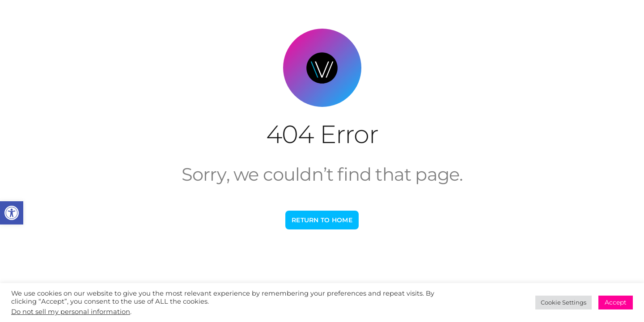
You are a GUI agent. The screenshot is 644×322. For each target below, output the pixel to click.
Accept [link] (616, 302)
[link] (12, 213)
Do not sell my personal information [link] (71, 312)
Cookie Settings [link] (563, 302)
